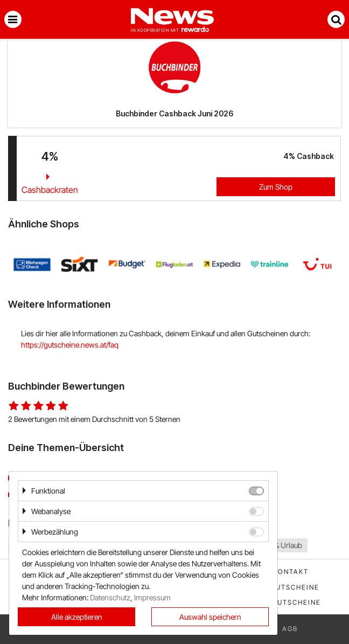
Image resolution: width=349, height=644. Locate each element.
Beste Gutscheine (281, 587)
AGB (290, 629)
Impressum (152, 597)
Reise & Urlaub (279, 545)
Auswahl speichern (210, 617)
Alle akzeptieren (77, 617)
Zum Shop (276, 187)
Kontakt (291, 572)
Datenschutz (110, 597)
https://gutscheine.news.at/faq (70, 345)
